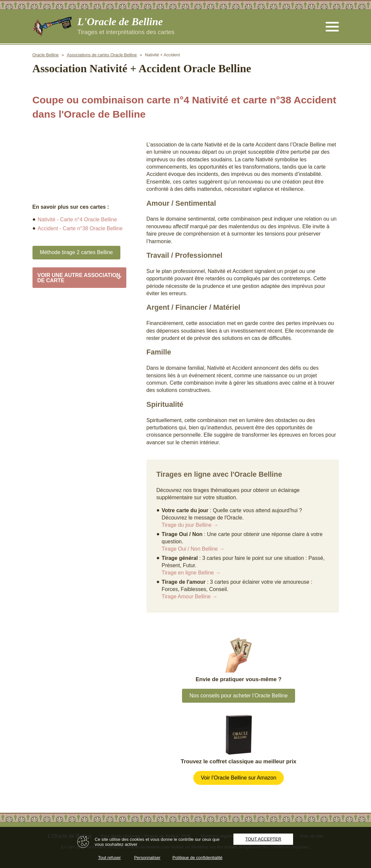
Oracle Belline (46, 55)
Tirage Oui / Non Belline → (193, 549)
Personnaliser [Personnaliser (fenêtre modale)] (147, 858)
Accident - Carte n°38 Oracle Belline (80, 228)
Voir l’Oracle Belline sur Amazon (239, 778)
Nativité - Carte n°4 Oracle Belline (77, 219)
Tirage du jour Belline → (190, 525)
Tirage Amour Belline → (190, 597)
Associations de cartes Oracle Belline (102, 55)
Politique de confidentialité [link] (197, 858)
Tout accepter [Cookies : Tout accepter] (263, 839)
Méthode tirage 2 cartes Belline (76, 252)
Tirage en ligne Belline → (191, 573)
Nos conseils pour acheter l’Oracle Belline (238, 696)
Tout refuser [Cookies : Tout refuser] (110, 858)
